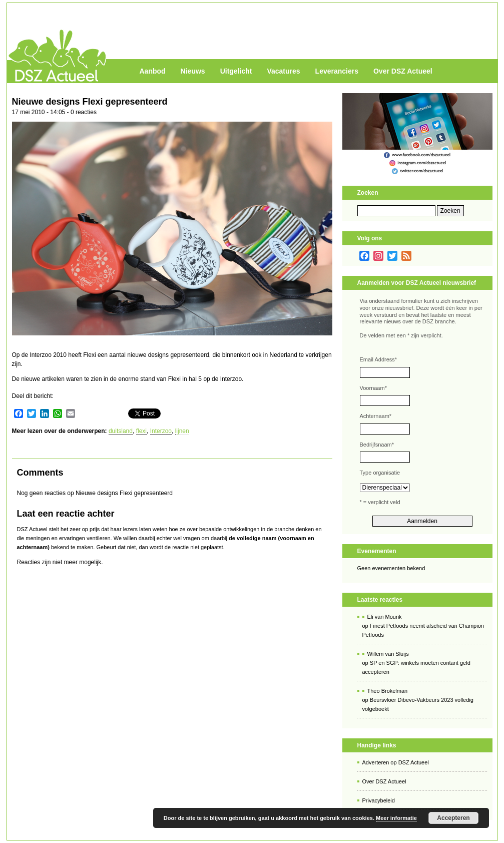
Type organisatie (380, 473)
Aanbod (153, 71)
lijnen (182, 431)
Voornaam (373, 388)
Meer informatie (396, 818)
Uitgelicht (236, 71)
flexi (141, 431)
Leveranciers (337, 71)
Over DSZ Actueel (403, 71)
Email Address (379, 359)
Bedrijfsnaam (377, 445)
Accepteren (453, 818)
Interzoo (161, 431)
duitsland (121, 431)
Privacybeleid (379, 800)
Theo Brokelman (388, 691)
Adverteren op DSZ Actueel (396, 762)
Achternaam (376, 416)
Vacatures (283, 71)
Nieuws (193, 71)
